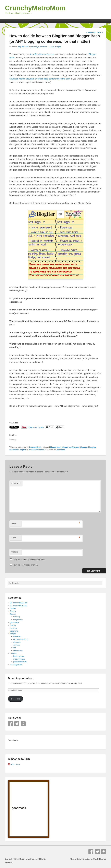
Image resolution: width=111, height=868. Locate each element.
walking (17, 617)
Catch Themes (100, 859)
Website (15, 552)
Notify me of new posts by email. (25, 565)
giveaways (15, 622)
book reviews (19, 656)
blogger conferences (71, 447)
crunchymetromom (39, 47)
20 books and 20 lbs (18, 603)
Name (14, 523)
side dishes (18, 651)
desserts (17, 642)
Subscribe (15, 699)
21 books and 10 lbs (18, 606)
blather (13, 608)
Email (14, 538)
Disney (13, 611)
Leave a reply (55, 47)
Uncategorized (35, 447)
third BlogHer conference (42, 54)
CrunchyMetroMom (35, 8)
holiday (13, 625)
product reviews (20, 662)
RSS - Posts (14, 765)
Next (100, 32)
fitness (13, 614)
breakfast (17, 636)
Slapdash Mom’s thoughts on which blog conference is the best (40, 79)
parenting (14, 631)
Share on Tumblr (36, 427)
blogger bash (56, 447)
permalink (61, 450)
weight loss (18, 620)
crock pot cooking (21, 639)
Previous (91, 32)
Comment (16, 483)
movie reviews (19, 659)
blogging (84, 447)
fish (15, 648)
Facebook (10, 724)
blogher (23, 450)
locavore (14, 628)
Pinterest (23, 724)
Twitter (17, 724)
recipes (13, 634)
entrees (17, 645)
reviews (13, 653)
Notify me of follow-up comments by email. (29, 560)
